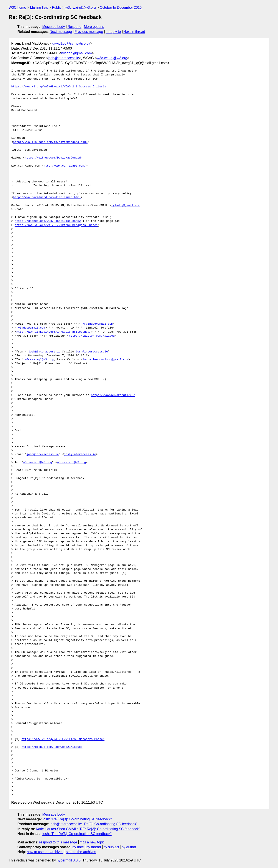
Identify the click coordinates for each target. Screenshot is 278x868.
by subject (111, 847)
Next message (61, 32)
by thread (94, 847)
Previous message (89, 32)
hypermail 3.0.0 (69, 860)
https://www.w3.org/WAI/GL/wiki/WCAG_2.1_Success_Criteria (59, 87)
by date (78, 847)
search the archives (81, 852)
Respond (74, 27)
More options (94, 27)
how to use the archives (45, 852)
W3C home (17, 8)
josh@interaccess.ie (64, 58)
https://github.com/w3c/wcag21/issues (52, 747)
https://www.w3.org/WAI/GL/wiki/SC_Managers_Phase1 (56, 225)
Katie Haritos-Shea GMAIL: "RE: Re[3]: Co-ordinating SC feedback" (88, 829)
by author (129, 847)
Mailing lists (39, 8)
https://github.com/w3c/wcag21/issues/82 (48, 221)
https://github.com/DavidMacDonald (53, 158)
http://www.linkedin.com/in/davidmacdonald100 (50, 142)
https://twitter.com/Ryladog (92, 336)
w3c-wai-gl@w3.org (81, 8)
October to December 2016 (121, 8)
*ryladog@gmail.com (98, 324)
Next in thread (134, 32)
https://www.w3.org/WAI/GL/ (113, 395)
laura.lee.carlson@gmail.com (105, 360)
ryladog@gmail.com (76, 53)
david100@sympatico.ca (71, 43)
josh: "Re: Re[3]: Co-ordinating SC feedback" (77, 819)
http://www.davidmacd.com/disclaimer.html (47, 197)
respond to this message (58, 842)
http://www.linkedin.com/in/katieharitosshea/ (54, 332)
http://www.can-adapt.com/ (65, 166)
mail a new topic (92, 842)
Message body (54, 27)
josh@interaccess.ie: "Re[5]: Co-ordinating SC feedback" (93, 824)
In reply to (113, 32)
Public (57, 8)
